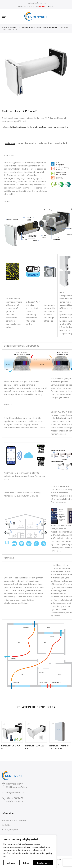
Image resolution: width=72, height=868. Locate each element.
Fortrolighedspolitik (10, 829)
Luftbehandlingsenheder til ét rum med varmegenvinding (34, 27)
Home (4, 27)
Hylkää (26, 863)
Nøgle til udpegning (27, 143)
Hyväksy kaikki (43, 863)
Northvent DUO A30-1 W (12, 747)
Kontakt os (7, 825)
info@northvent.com (16, 792)
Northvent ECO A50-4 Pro (36, 747)
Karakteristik (61, 143)
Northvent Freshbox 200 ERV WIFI (59, 747)
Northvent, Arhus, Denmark (14, 820)
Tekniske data (46, 143)
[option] (36, 72)
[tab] (10, 143)
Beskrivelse (10, 143)
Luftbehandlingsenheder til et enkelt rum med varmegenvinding (39, 127)
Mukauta (11, 863)
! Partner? (47, 6)
